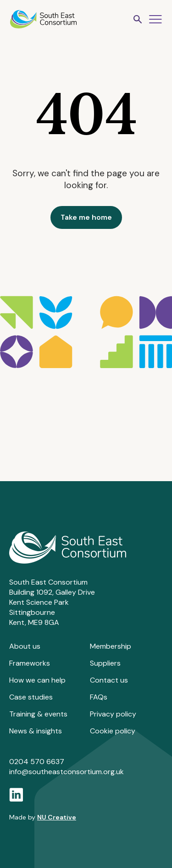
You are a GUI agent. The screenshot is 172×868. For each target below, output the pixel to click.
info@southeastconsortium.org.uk (67, 772)
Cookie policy (113, 731)
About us (25, 646)
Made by (43, 817)
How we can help (37, 680)
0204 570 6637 (37, 762)
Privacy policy (113, 714)
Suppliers (105, 663)
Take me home (86, 217)
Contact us (109, 680)
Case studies (31, 697)
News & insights (36, 731)
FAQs (99, 697)
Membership (111, 646)
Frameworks (30, 663)
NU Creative (57, 817)
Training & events (38, 714)
